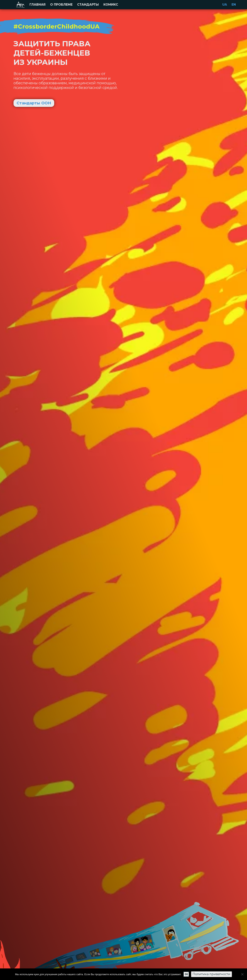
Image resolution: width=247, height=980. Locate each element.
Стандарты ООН (34, 103)
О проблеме (61, 5)
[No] (242, 974)
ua (225, 5)
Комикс (111, 5)
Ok (186, 974)
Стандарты (88, 5)
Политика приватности (211, 974)
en (234, 5)
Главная (38, 5)
